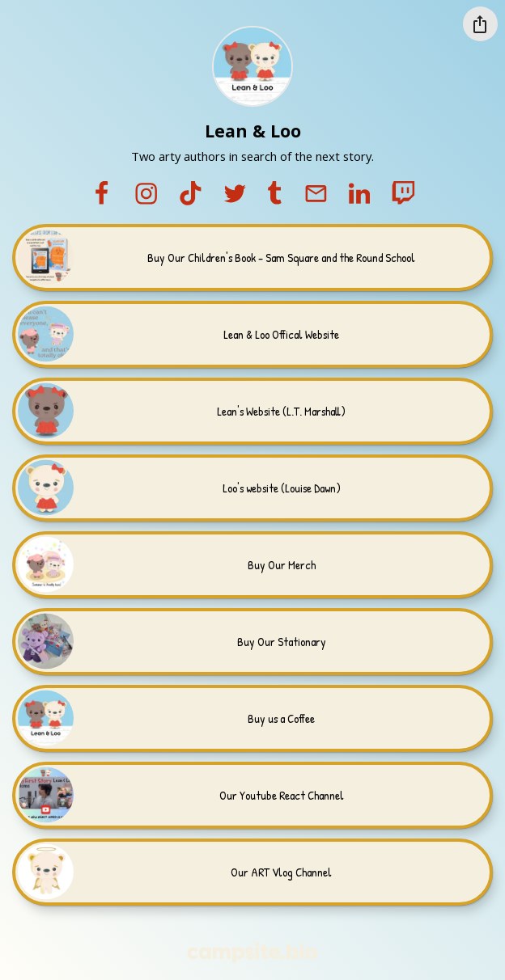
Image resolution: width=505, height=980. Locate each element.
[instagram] (146, 194)
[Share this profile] (480, 24)
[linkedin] (359, 194)
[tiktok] (190, 194)
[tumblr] (274, 194)
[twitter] (235, 194)
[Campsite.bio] (252, 953)
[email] (316, 194)
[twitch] (403, 194)
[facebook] (101, 194)
